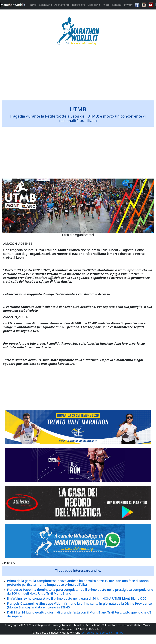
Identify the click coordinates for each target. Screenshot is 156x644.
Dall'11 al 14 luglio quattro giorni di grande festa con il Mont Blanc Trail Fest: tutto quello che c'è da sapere (79, 614)
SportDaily (106, 633)
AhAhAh (119, 633)
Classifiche (94, 5)
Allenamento (62, 5)
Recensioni (78, 5)
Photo (106, 5)
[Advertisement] (78, 75)
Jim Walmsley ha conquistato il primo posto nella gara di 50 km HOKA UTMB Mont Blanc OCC (77, 598)
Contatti (117, 5)
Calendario (45, 5)
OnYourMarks (90, 633)
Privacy (128, 5)
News (33, 5)
